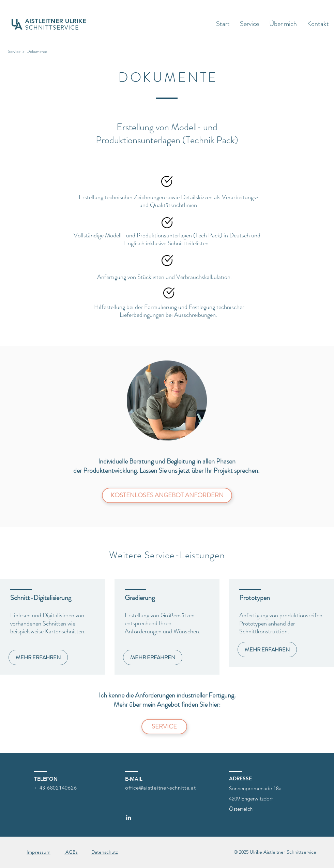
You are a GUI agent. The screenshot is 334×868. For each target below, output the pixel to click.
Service (14, 51)
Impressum (39, 852)
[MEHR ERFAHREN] (38, 657)
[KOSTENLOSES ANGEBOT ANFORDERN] (167, 495)
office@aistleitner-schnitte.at (161, 788)
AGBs (71, 852)
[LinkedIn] (128, 818)
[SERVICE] (164, 727)
